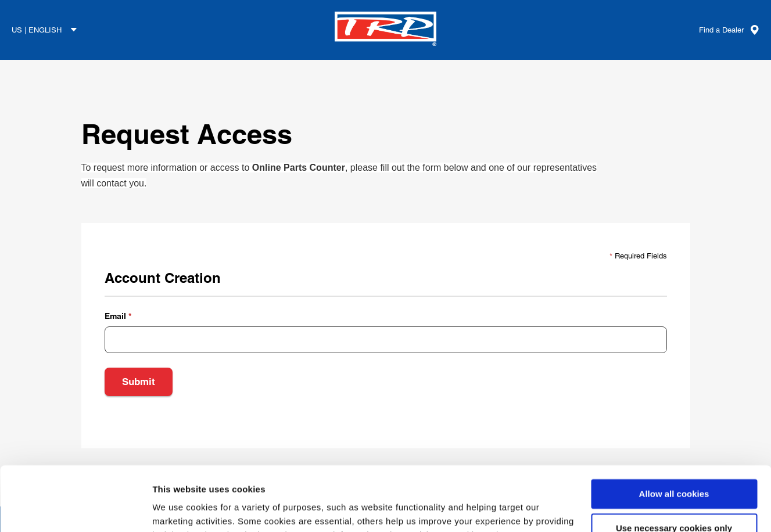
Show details (179, 509)
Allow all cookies (674, 436)
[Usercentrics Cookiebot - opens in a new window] (75, 509)
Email (115, 316)
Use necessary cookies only (674, 470)
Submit (139, 382)
